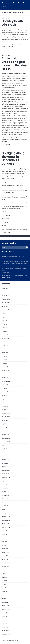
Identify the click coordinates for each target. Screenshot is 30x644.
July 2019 (4, 449)
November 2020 (6, 417)
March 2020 (5, 431)
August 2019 (5, 445)
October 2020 (5, 420)
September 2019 (6, 442)
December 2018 (6, 467)
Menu (5, 7)
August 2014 (5, 613)
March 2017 (5, 506)
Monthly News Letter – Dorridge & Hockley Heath (14, 276)
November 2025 (6, 303)
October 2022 (5, 378)
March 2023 (5, 363)
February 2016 (5, 552)
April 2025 (4, 328)
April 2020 (4, 427)
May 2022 (4, 388)
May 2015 (4, 584)
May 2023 (4, 356)
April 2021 (4, 402)
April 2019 (4, 452)
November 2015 (6, 563)
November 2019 (6, 438)
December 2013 (6, 634)
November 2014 (6, 602)
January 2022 (5, 395)
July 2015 (4, 577)
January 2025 (5, 338)
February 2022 (5, 392)
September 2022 (6, 381)
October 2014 (5, 606)
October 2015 (5, 566)
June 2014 (4, 620)
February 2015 (5, 595)
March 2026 (5, 288)
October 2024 (5, 342)
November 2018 (6, 470)
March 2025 (5, 331)
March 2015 (5, 591)
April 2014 (4, 623)
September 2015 (6, 570)
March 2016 (5, 549)
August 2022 (5, 385)
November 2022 (6, 374)
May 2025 (4, 324)
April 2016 (4, 545)
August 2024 (5, 345)
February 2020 (5, 435)
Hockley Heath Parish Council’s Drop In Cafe (13, 256)
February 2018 (5, 492)
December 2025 (6, 299)
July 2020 (4, 424)
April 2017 (4, 502)
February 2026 (5, 292)
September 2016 (6, 527)
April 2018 (4, 484)
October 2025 (5, 306)
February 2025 (5, 335)
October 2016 (5, 524)
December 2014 (6, 598)
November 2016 (6, 520)
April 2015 (4, 588)
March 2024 (5, 353)
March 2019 (5, 456)
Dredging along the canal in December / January (13, 158)
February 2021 (5, 410)
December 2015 (6, 559)
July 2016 (4, 534)
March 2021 (5, 406)
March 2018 (5, 488)
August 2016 (5, 531)
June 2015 (4, 581)
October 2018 (5, 474)
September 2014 (6, 609)
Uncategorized (6, 18)
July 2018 (4, 481)
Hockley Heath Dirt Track (12, 23)
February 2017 (5, 509)
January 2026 (5, 296)
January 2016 (5, 556)
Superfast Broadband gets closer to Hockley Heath (14, 64)
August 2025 (5, 313)
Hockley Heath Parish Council (13, 3)
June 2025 (4, 320)
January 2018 (5, 495)
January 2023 (5, 370)
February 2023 (5, 367)
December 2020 (6, 413)
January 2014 (5, 631)
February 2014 (5, 627)
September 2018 (6, 477)
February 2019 (5, 459)
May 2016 (4, 541)
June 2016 (4, 538)
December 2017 (6, 499)
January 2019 (5, 463)
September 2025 (6, 310)
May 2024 (4, 349)
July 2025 (4, 317)
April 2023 (4, 360)
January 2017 (5, 513)
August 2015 (5, 574)
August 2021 (5, 399)
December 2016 (6, 517)
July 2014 (4, 616)
